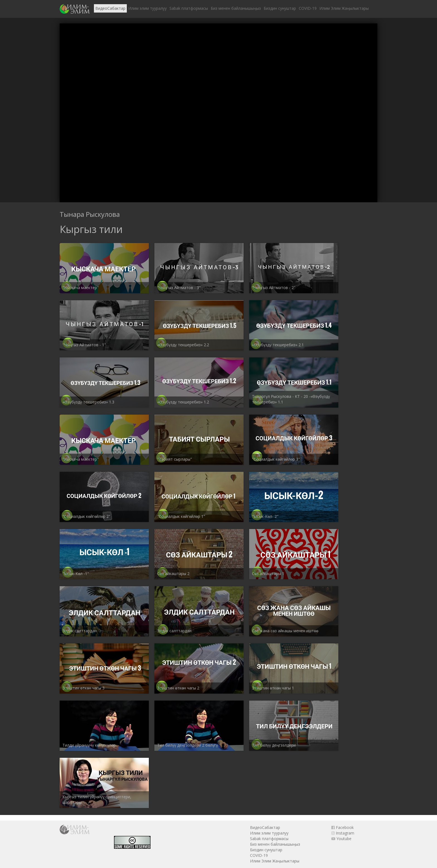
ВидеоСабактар (110, 8)
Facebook (343, 827)
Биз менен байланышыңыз (236, 8)
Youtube (341, 839)
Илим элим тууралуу (147, 8)
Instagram (343, 833)
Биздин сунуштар (280, 8)
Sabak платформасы (189, 8)
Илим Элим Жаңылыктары (344, 8)
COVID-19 (308, 8)
